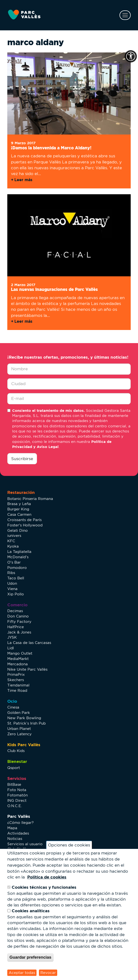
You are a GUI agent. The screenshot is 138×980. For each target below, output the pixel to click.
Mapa (12, 828)
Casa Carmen (19, 514)
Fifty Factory (19, 621)
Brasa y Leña (19, 504)
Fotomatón (18, 795)
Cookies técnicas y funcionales (44, 887)
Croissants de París (24, 520)
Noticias (15, 839)
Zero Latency (19, 734)
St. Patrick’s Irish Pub (27, 723)
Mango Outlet (20, 653)
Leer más (23, 180)
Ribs (11, 573)
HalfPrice (16, 627)
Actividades (18, 833)
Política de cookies (47, 877)
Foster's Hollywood (25, 525)
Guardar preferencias (30, 957)
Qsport (14, 768)
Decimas (15, 611)
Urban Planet (19, 729)
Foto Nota (17, 790)
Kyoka (13, 546)
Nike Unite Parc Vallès (27, 669)
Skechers (16, 680)
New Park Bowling (24, 718)
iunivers (14, 536)
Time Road (17, 690)
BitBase (14, 784)
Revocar (48, 973)
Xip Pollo (16, 594)
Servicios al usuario (25, 844)
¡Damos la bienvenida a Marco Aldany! (51, 148)
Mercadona (18, 664)
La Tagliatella (19, 552)
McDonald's (18, 557)
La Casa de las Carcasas (29, 643)
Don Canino (18, 616)
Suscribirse (22, 459)
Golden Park (19, 713)
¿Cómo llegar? (20, 823)
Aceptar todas (22, 973)
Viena (12, 589)
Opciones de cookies (69, 845)
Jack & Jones (19, 632)
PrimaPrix (16, 674)
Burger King (18, 509)
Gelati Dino (18, 530)
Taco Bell (16, 578)
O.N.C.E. (15, 806)
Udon (12, 583)
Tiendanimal (18, 685)
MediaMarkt (18, 659)
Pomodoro (17, 568)
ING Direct (17, 800)
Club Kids (16, 751)
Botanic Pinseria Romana (30, 499)
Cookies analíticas (31, 911)
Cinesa (13, 707)
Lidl (11, 648)
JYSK (12, 637)
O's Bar (14, 562)
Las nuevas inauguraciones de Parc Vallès (54, 289)
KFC (11, 541)
